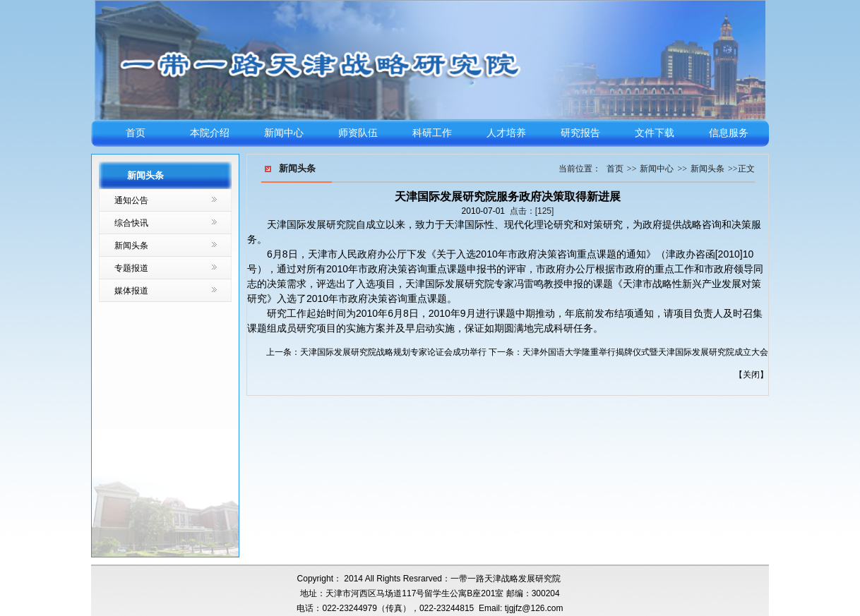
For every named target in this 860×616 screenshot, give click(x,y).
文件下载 (655, 133)
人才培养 (506, 133)
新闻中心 (284, 133)
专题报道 (131, 268)
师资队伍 (358, 133)
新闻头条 (131, 246)
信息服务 (729, 133)
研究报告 (580, 133)
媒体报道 (131, 291)
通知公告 (131, 200)
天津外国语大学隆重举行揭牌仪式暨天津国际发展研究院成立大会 (645, 352)
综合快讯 (131, 223)
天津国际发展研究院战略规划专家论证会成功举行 (393, 352)
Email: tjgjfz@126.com (521, 608)
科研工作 (432, 133)
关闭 (751, 375)
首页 (136, 133)
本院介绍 (210, 133)
